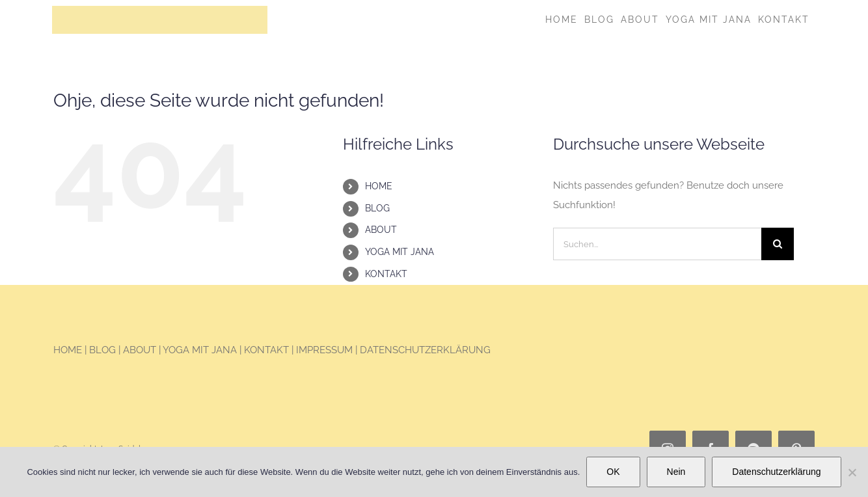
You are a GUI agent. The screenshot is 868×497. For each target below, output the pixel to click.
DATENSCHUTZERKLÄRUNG (425, 350)
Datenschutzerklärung (776, 472)
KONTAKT (386, 273)
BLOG (377, 208)
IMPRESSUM (324, 350)
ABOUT (381, 230)
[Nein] (852, 472)
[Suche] (778, 244)
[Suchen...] (657, 244)
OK (613, 472)
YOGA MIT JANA (400, 252)
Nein (676, 472)
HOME (379, 186)
